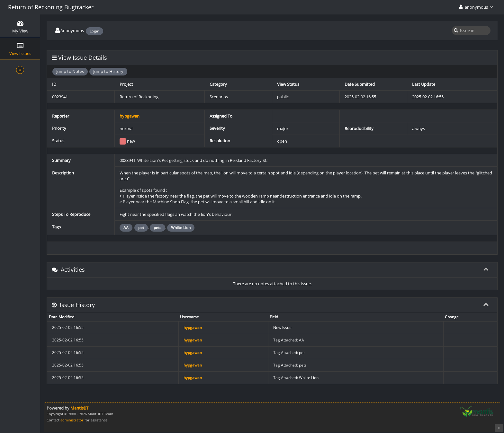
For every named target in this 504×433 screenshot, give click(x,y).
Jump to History (108, 71)
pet (141, 228)
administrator (72, 420)
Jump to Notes (70, 71)
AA (126, 228)
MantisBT (79, 408)
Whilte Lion (181, 228)
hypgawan (130, 116)
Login (94, 31)
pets (157, 228)
